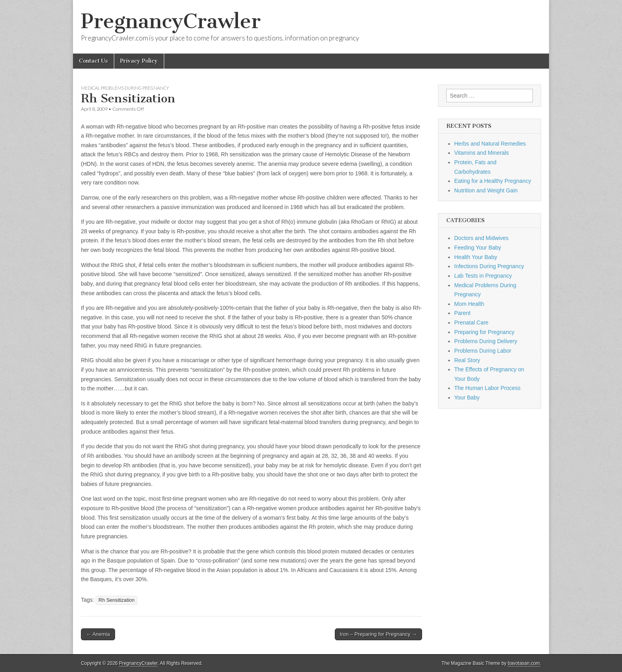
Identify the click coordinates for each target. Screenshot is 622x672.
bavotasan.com (524, 663)
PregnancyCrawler (171, 21)
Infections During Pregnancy (489, 266)
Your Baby (467, 397)
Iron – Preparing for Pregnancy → (378, 634)
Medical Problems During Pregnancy (125, 88)
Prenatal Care (471, 323)
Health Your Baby (476, 257)
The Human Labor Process (487, 388)
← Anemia (98, 634)
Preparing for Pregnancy (484, 332)
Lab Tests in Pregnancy (483, 276)
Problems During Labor (483, 351)
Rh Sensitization (116, 600)
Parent (462, 313)
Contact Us (93, 61)
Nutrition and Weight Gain (486, 190)
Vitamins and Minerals (481, 153)
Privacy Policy (139, 61)
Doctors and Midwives (481, 238)
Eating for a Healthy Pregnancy (493, 181)
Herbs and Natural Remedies (490, 144)
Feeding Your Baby (478, 248)
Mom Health (469, 304)
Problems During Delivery (486, 341)
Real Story (467, 360)
